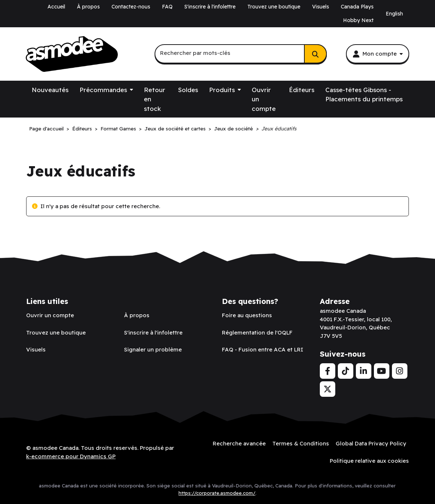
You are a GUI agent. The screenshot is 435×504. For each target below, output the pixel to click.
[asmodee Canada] (72, 54)
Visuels (321, 7)
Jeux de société (234, 128)
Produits (222, 90)
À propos (88, 7)
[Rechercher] (315, 54)
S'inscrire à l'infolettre (210, 7)
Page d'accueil (46, 128)
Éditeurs (302, 90)
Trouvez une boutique (274, 7)
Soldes (188, 90)
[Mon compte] (378, 54)
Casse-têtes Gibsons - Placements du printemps (364, 94)
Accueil (56, 7)
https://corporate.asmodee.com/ (217, 493)
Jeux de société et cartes (175, 128)
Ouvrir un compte (264, 99)
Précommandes (103, 90)
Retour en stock (155, 99)
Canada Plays (357, 7)
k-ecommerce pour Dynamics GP (71, 456)
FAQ (167, 7)
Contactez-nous (131, 7)
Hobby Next (358, 20)
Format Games (118, 128)
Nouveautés (50, 90)
